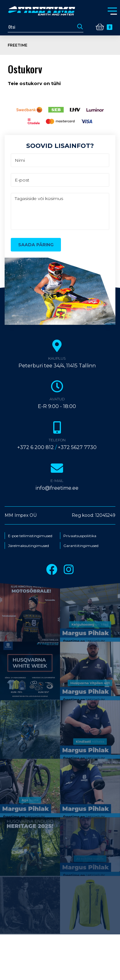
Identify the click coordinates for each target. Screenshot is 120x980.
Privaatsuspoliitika (80, 536)
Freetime (18, 45)
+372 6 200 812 (36, 447)
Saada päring (36, 245)
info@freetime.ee (57, 488)
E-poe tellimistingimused (30, 536)
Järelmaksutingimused (28, 546)
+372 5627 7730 (77, 447)
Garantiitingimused (81, 546)
